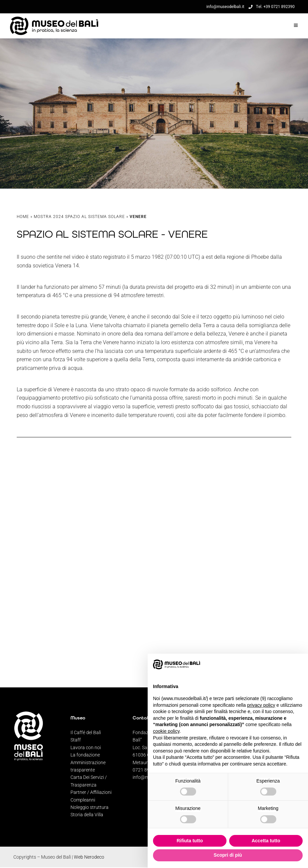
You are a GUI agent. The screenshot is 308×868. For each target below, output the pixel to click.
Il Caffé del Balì (86, 732)
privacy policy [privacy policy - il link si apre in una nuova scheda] (261, 705)
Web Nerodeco (89, 857)
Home (23, 218)
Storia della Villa (87, 815)
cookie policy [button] (166, 731)
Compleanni (83, 800)
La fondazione (85, 755)
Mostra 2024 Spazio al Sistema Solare (79, 218)
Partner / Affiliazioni (91, 792)
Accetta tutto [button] (266, 841)
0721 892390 (146, 770)
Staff (76, 740)
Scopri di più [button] (228, 855)
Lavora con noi (86, 747)
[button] (299, 664)
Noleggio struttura (90, 807)
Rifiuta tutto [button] (190, 841)
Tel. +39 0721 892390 (272, 7)
